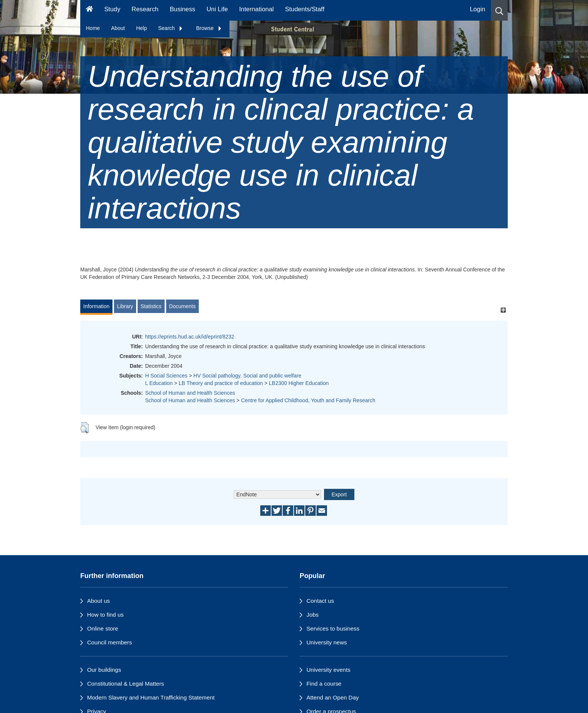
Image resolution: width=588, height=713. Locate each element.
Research (145, 9)
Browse (209, 28)
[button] (499, 10)
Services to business (333, 628)
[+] (503, 310)
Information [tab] (96, 306)
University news (327, 642)
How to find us (105, 615)
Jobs (313, 615)
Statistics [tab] (151, 306)
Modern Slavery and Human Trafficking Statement (151, 697)
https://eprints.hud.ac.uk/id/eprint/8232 (190, 337)
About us (98, 601)
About (118, 28)
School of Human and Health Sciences (190, 393)
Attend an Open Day (332, 697)
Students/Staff (305, 9)
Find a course (324, 684)
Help (142, 28)
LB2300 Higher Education (299, 383)
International (256, 9)
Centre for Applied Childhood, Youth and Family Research (308, 400)
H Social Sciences (166, 376)
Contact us (320, 601)
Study (112, 9)
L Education (159, 383)
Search (171, 28)
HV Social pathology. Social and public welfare (247, 376)
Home (93, 28)
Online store (103, 628)
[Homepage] (89, 10)
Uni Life (217, 9)
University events (328, 670)
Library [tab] (125, 306)
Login (478, 9)
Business (183, 9)
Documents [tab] (182, 306)
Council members (109, 642)
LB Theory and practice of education (221, 383)
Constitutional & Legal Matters (125, 684)
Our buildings (104, 670)
